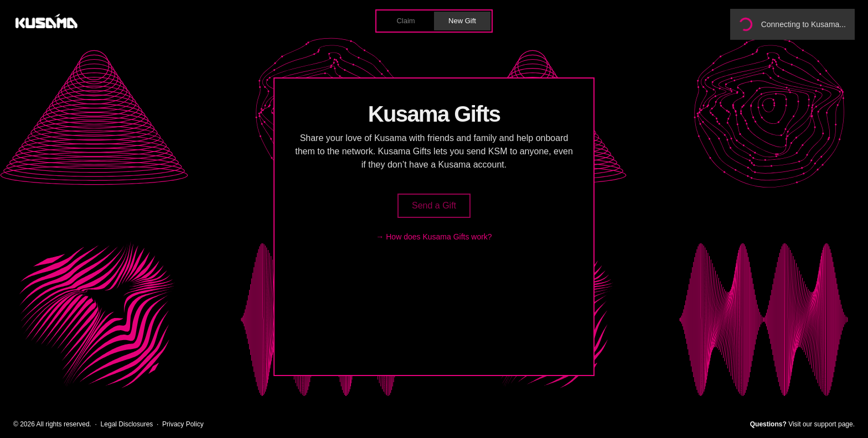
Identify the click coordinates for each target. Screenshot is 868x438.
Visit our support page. (821, 424)
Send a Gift (434, 205)
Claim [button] (405, 21)
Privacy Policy (183, 424)
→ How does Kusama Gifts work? (434, 237)
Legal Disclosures (127, 424)
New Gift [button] (462, 21)
